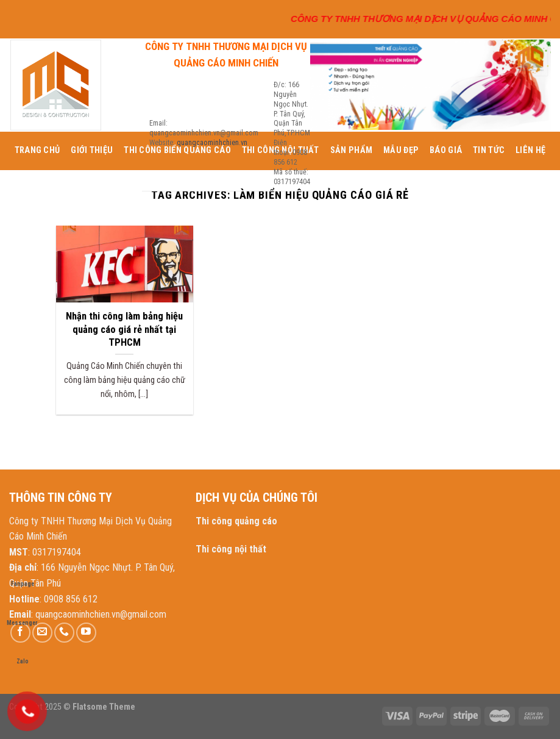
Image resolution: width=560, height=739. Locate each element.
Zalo (23, 650)
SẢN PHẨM (351, 150)
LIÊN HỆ (530, 150)
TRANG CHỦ (37, 150)
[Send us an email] (42, 633)
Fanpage (23, 572)
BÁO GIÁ (446, 150)
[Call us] (64, 633)
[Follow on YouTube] (86, 633)
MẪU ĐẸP (401, 150)
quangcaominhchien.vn (212, 143)
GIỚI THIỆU (92, 150)
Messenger (22, 611)
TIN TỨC (489, 150)
